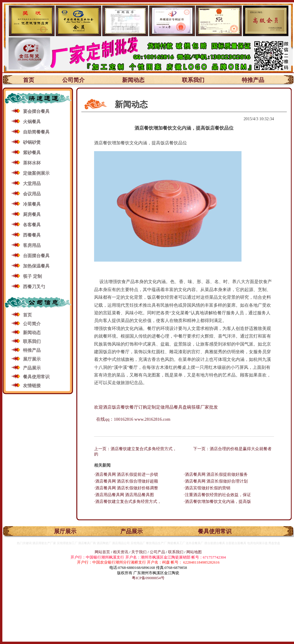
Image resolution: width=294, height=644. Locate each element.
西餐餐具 (32, 235)
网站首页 (102, 552)
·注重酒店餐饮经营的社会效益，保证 (217, 495)
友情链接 (32, 386)
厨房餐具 (32, 214)
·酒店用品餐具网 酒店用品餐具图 (124, 495)
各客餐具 (32, 225)
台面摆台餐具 (36, 256)
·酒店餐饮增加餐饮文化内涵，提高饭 (217, 502)
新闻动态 (133, 80)
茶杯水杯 (32, 163)
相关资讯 (121, 552)
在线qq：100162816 (114, 419)
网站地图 (194, 552)
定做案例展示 (36, 173)
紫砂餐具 (32, 153)
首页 (29, 80)
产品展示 (32, 368)
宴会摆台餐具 (36, 111)
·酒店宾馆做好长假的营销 (207, 488)
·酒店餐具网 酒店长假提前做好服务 (216, 474)
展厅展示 (32, 359)
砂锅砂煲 (32, 142)
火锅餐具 (32, 122)
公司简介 (73, 80)
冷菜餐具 (32, 204)
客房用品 (32, 245)
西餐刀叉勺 (34, 287)
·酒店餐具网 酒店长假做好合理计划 (216, 481)
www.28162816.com (152, 419)
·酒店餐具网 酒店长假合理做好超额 (126, 481)
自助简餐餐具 (36, 132)
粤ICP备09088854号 (148, 578)
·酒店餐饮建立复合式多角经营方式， (128, 502)
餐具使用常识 (36, 377)
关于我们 (139, 552)
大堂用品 (32, 184)
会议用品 (32, 194)
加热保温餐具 (36, 266)
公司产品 (157, 552)
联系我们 (193, 80)
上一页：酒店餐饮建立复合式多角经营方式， (135, 449)
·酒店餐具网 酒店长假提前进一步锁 (126, 474)
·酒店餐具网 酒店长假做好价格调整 (126, 488)
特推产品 (253, 80)
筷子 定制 (32, 276)
